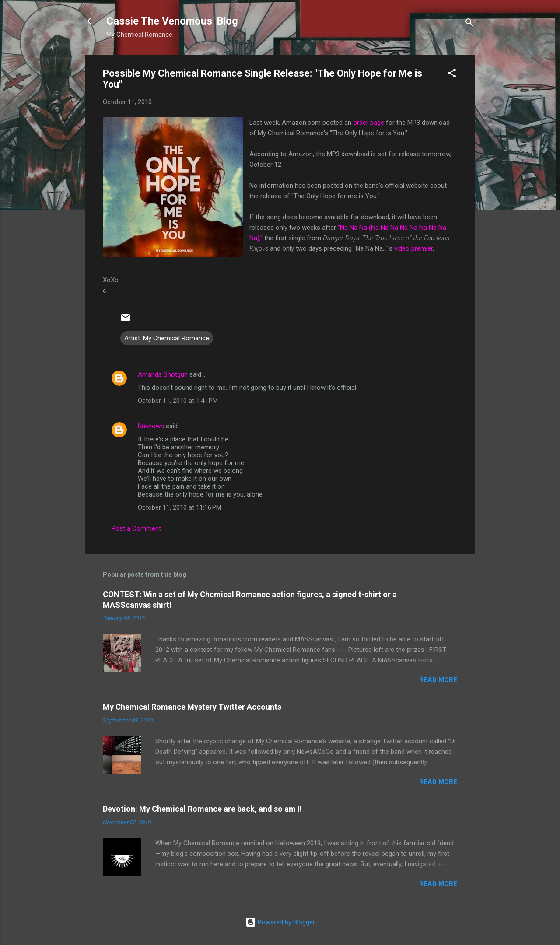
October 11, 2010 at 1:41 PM (178, 401)
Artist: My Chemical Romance (167, 338)
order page (369, 122)
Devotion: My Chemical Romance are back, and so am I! (202, 809)
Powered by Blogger (280, 922)
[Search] (469, 24)
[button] (452, 75)
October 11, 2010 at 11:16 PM (180, 507)
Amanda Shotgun (163, 374)
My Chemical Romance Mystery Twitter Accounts (192, 707)
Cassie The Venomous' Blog (172, 21)
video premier (413, 248)
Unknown (151, 426)
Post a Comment (136, 528)
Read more (438, 680)
